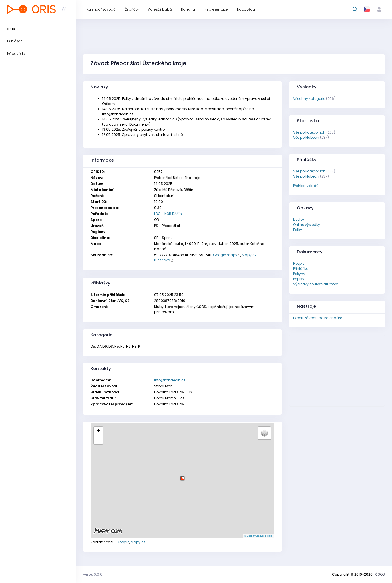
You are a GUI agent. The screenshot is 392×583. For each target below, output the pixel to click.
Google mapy (225, 255)
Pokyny (299, 274)
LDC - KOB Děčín (168, 214)
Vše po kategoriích (309, 132)
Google (123, 542)
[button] (182, 476)
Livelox (299, 219)
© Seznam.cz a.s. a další (258, 536)
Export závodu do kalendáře (318, 318)
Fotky (298, 230)
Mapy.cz (138, 542)
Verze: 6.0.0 (93, 574)
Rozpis (299, 263)
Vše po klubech (306, 137)
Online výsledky (307, 225)
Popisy (299, 279)
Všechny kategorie (309, 99)
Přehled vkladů (306, 186)
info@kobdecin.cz (170, 380)
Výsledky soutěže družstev (316, 284)
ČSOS (380, 574)
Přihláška (301, 269)
